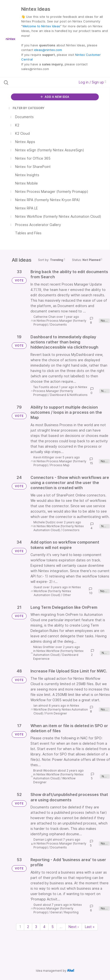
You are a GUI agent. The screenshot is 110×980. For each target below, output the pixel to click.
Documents (59, 325)
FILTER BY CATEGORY (26, 108)
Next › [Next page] (74, 927)
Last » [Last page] (90, 927)
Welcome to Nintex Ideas (41, 26)
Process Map (60, 465)
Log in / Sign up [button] (92, 82)
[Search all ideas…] (34, 83)
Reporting (71, 912)
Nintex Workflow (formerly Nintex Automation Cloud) (59, 528)
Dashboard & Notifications (69, 395)
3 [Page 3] (36, 927)
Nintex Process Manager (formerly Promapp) (60, 391)
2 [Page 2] (28, 927)
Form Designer (56, 713)
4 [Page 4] (44, 927)
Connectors (71, 530)
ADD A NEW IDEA (55, 97)
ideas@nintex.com (48, 50)
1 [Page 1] (20, 927)
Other (67, 595)
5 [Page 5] (53, 927)
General (56, 912)
